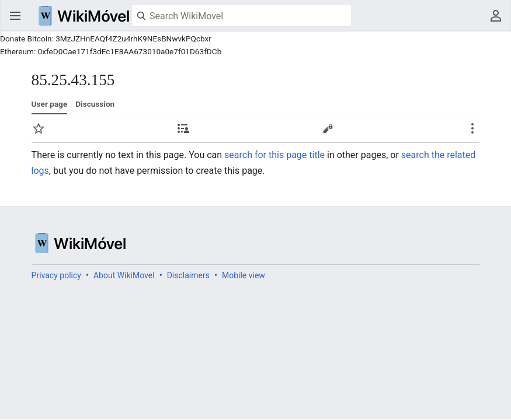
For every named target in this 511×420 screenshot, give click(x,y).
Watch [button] (39, 128)
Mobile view (244, 275)
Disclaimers (188, 275)
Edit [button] (328, 128)
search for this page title (274, 155)
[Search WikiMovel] (241, 16)
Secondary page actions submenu (472, 128)
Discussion (95, 104)
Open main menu (15, 16)
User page (50, 104)
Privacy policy (56, 275)
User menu (496, 16)
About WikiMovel (124, 275)
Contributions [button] (183, 128)
